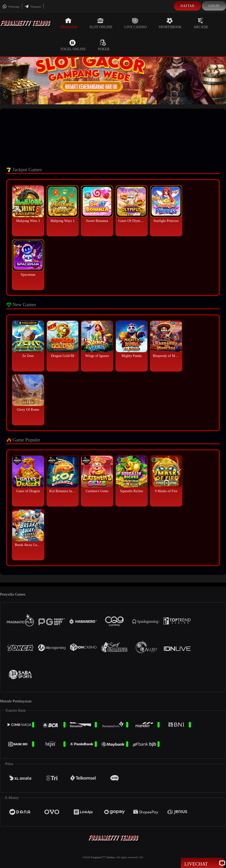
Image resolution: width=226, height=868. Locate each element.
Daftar (187, 6)
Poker (104, 45)
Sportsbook (170, 23)
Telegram (33, 7)
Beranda (69, 23)
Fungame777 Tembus (103, 857)
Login (214, 6)
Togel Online (73, 45)
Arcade (201, 23)
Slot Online (101, 23)
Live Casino (136, 23)
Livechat (202, 863)
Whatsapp (11, 7)
